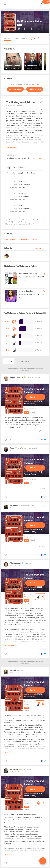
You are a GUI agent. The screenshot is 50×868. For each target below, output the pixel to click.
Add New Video (35, 89)
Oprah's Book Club (26, 291)
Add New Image (15, 89)
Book (27, 412)
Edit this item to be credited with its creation (22, 240)
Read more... (12, 147)
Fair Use (33, 224)
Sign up (48, 2)
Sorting (8, 361)
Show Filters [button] (23, 361)
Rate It (32, 397)
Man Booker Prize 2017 (28, 274)
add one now (38, 158)
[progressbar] (21, 322)
